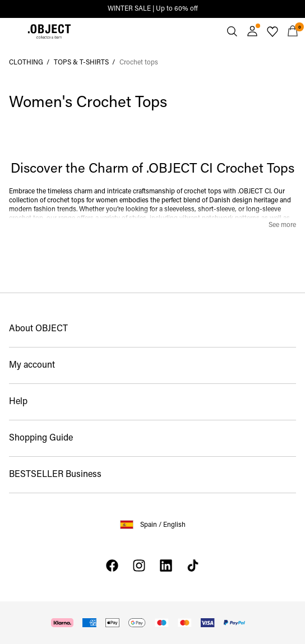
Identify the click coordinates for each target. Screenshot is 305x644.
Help (18, 402)
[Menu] (12, 31)
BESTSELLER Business (55, 475)
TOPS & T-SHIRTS (81, 63)
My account (32, 365)
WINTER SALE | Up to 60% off (153, 9)
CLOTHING (26, 63)
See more (282, 225)
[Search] (232, 31)
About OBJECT (38, 329)
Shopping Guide (41, 438)
